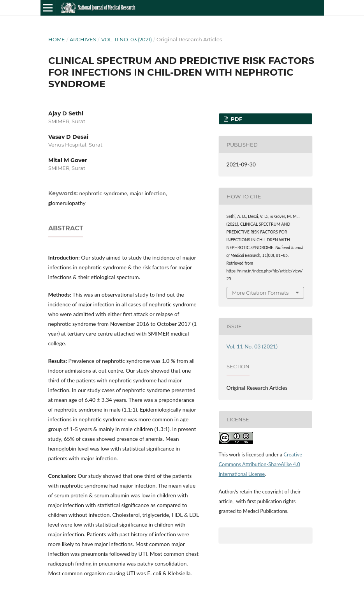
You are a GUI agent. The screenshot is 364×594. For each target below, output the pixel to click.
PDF (236, 119)
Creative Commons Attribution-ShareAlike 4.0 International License (261, 464)
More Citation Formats (260, 293)
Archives (83, 39)
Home (57, 39)
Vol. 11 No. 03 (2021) (127, 39)
